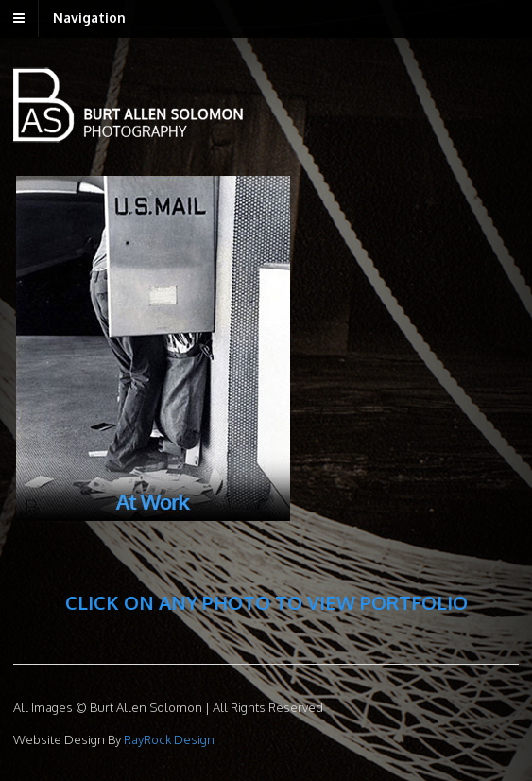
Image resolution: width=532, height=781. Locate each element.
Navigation (89, 17)
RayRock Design (168, 739)
